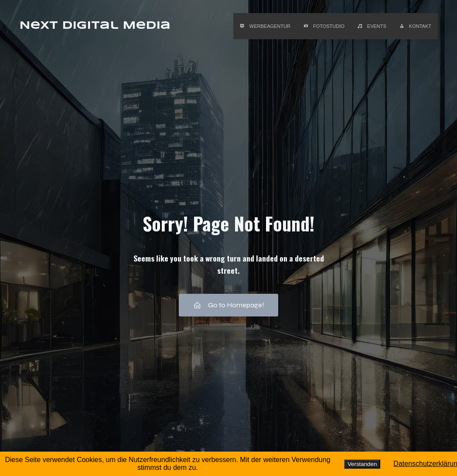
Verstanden (362, 464)
